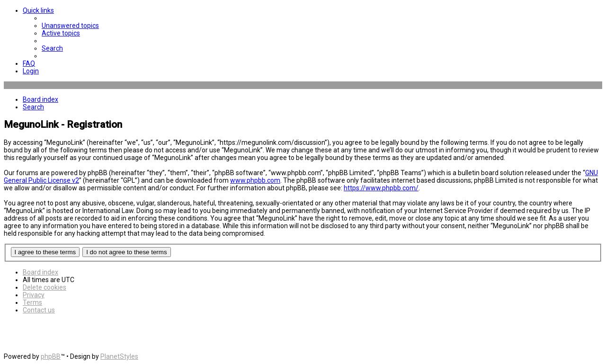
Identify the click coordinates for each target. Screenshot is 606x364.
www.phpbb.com (255, 180)
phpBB (51, 356)
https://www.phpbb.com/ (381, 188)
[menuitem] (70, 26)
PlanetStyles (119, 356)
